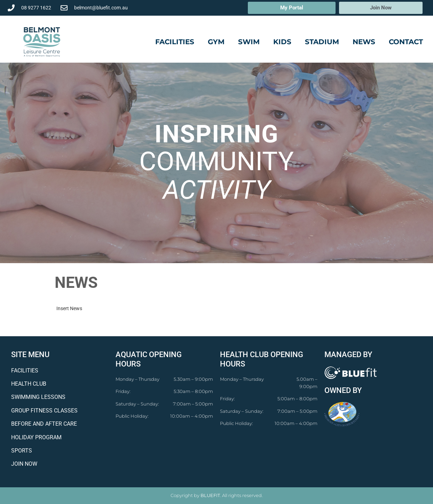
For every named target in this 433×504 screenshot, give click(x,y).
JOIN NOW (24, 464)
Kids (282, 42)
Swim (249, 42)
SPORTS (22, 451)
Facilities (175, 42)
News (364, 42)
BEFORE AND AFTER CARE (44, 424)
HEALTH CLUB (29, 384)
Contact (406, 42)
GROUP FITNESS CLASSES (44, 411)
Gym (216, 42)
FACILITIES (25, 371)
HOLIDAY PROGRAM (36, 437)
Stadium (322, 42)
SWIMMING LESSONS (38, 397)
